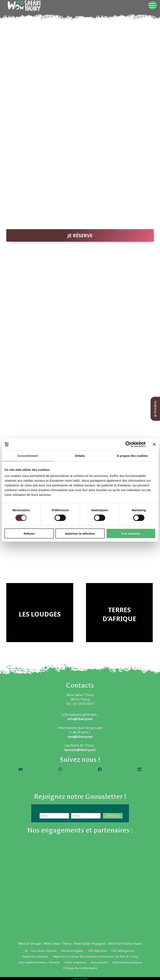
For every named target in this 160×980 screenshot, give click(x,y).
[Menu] (153, 5)
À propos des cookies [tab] (132, 456)
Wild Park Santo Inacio (125, 944)
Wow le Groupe (30, 944)
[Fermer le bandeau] (154, 444)
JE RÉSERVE (80, 235)
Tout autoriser (131, 534)
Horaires (155, 409)
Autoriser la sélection (80, 534)
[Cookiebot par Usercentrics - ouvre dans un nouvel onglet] (128, 444)
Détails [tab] (80, 456)
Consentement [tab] (28, 456)
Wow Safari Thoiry (57, 944)
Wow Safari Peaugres (90, 944)
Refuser (29, 534)
